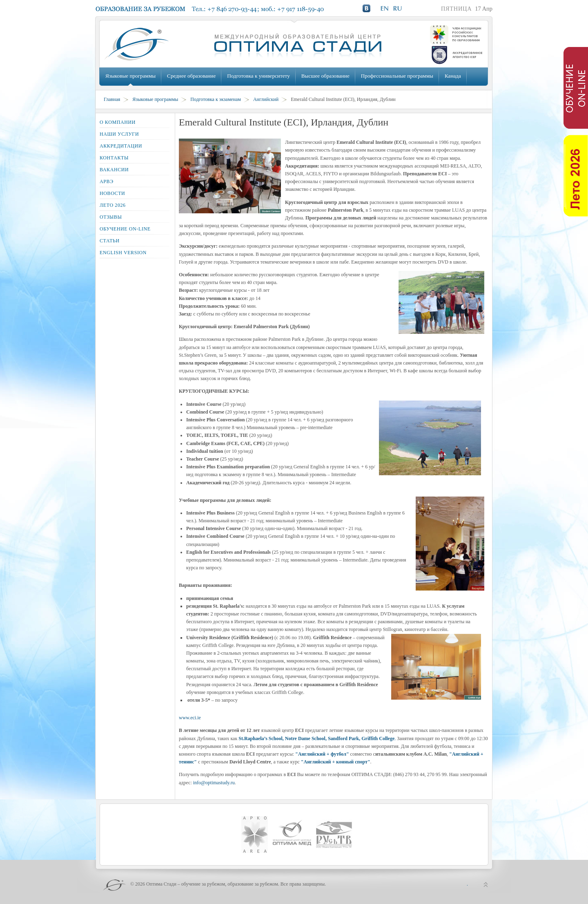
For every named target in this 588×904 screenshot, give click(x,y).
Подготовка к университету (258, 76)
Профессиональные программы (397, 76)
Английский (266, 99)
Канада (453, 76)
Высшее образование (325, 76)
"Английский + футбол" (323, 754)
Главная (112, 99)
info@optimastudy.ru (214, 783)
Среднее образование (191, 76)
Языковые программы (130, 76)
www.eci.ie (190, 718)
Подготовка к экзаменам (216, 99)
